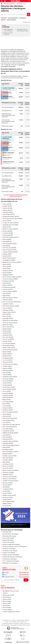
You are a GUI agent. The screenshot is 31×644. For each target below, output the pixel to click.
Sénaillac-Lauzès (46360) (9, 456)
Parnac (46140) (7, 316)
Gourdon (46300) (7, 206)
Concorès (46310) (7, 360)
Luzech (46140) (7, 221)
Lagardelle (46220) (8, 474)
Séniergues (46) (7, 532)
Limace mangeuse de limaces (11, 612)
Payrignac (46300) (8, 271)
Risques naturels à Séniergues (11, 555)
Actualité (6, 572)
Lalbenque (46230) (8, 212)
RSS (18, 622)
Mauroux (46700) (7, 285)
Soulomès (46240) (8, 468)
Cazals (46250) (6, 269)
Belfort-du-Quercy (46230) (10, 298)
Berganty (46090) (7, 454)
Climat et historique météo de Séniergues (14, 546)
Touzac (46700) (7, 333)
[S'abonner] (15, 580)
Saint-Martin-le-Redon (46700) (11, 425)
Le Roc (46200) (7, 406)
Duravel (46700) (7, 241)
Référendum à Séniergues (10, 563)
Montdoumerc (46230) (9, 287)
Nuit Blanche (6, 606)
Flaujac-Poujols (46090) (9, 258)
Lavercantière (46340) (9, 387)
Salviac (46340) (7, 227)
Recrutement (23, 622)
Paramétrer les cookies (18, 624)
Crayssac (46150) (7, 254)
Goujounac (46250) (8, 395)
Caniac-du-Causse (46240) (10, 323)
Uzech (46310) (6, 423)
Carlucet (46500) (11, 20)
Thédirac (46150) (7, 366)
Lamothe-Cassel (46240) (9, 477)
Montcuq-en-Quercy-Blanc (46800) (12, 219)
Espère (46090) (7, 239)
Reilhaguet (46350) (8, 450)
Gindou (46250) (7, 331)
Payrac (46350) (7, 264)
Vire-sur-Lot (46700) (8, 339)
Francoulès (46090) (8, 379)
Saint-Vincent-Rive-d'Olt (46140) (11, 302)
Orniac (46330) (7, 506)
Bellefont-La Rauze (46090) (10, 229)
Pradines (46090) (7, 208)
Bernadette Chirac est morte (11, 591)
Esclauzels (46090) (8, 393)
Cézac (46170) (6, 435)
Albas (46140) (6, 296)
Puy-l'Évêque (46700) (8, 214)
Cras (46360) (6, 487)
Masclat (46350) (7, 329)
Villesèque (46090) (8, 310)
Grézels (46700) (7, 383)
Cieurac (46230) (7, 266)
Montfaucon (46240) (8, 281)
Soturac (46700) (7, 273)
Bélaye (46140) (7, 400)
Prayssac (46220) (7, 210)
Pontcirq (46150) (7, 437)
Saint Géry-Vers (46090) (9, 248)
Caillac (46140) (6, 283)
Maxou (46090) (7, 373)
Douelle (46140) (7, 256)
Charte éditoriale (20, 620)
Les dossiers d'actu (8, 577)
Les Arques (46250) (8, 402)
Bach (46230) (6, 404)
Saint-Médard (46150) (8, 420)
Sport (5, 575)
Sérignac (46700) (7, 354)
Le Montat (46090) (8, 233)
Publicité (27, 620)
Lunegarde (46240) (8, 489)
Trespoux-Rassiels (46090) (10, 252)
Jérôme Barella (7, 608)
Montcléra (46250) (8, 370)
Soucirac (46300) (7, 485)
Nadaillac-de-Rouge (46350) (10, 433)
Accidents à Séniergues (9, 549)
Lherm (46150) (7, 391)
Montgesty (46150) (8, 358)
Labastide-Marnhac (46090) (10, 225)
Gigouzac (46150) (7, 368)
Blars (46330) (6, 462)
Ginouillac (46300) (13, 18)
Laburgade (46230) (8, 318)
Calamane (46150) (7, 300)
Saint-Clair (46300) (8, 458)
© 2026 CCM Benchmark (24, 625)
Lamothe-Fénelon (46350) (10, 350)
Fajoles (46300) (7, 356)
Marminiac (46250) (8, 337)
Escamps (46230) (7, 408)
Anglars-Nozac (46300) (9, 312)
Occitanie (19, 4)
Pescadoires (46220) (8, 431)
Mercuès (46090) (7, 231)
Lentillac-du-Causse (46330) (10, 481)
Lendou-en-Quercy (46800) (10, 279)
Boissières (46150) (8, 325)
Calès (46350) (6, 447)
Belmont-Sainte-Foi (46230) (10, 470)
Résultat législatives (10, 4)
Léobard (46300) (7, 385)
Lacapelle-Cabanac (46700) (10, 441)
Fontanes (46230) (7, 289)
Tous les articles (13, 622)
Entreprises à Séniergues (10, 559)
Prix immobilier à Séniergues (11, 561)
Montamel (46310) (8, 497)
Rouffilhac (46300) (8, 410)
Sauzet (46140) (7, 293)
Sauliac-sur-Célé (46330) (9, 479)
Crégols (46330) (7, 499)
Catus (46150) (6, 246)
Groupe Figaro (14, 625)
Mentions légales (5, 625)
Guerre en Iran (7, 603)
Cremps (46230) (7, 308)
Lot (25, 4)
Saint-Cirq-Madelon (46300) (10, 452)
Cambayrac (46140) (8, 464)
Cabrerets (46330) (8, 398)
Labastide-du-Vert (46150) (10, 377)
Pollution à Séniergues (9, 553)
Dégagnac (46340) (8, 275)
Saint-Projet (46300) (8, 327)
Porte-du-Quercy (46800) (10, 291)
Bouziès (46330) (7, 493)
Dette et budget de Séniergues (11, 544)
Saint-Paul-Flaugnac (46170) (10, 237)
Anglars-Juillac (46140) (9, 348)
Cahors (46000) (7, 204)
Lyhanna (5, 593)
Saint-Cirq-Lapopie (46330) (10, 412)
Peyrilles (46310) (7, 341)
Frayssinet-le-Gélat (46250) (10, 321)
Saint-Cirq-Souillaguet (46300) (11, 445)
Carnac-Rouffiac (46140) (9, 389)
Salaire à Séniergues (8, 540)
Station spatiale (7, 601)
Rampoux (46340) (8, 483)
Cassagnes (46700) (8, 443)
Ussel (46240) (6, 491)
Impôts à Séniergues (8, 542)
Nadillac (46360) (7, 504)
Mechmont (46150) (8, 466)
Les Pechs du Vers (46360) (10, 364)
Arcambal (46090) (8, 235)
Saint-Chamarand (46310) (10, 427)
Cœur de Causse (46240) (9, 250)
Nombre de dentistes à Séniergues (12, 557)
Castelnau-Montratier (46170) (11, 217)
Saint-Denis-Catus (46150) (10, 418)
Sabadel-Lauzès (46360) (9, 495)
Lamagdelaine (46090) (9, 260)
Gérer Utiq (27, 624)
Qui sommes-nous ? (7, 620)
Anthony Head (7, 599)
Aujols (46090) (6, 314)
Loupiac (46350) (7, 375)
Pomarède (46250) (8, 429)
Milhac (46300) (7, 416)
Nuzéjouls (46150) (7, 335)
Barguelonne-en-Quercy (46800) (12, 262)
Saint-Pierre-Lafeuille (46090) (11, 306)
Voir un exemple (24, 572)
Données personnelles (7, 624)
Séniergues (20, 29)
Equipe (14, 620)
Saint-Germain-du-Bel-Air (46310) (12, 277)
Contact (7, 622)
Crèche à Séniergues (8, 538)
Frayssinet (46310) (8, 362)
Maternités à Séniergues (9, 536)
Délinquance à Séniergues (10, 551)
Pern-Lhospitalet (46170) (9, 244)
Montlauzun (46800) (8, 472)
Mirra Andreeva (7, 597)
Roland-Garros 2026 (8, 595)
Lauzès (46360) (7, 414)
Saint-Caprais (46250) (8, 502)
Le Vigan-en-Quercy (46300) (10, 223)
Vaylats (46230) (7, 352)
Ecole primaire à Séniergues (10, 534)
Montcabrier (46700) (8, 346)
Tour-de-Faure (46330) (9, 343)
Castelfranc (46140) (8, 304)
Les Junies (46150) (8, 381)
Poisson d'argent (7, 610)
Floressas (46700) (7, 439)
